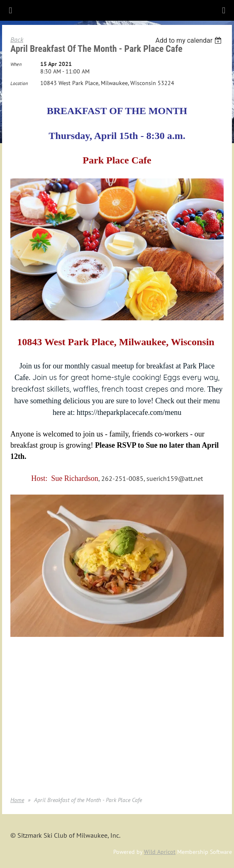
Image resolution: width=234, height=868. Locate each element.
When (16, 64)
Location (19, 83)
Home (17, 800)
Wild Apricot (160, 852)
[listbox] (189, 40)
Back (17, 39)
